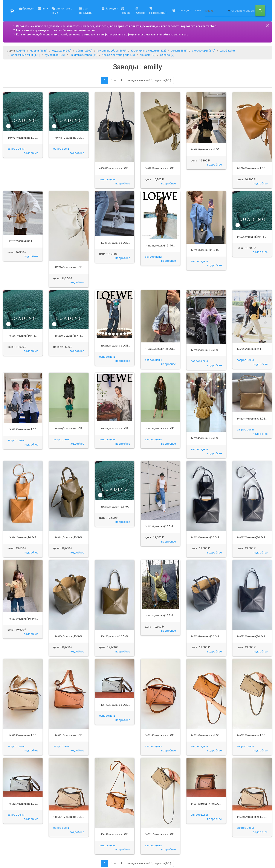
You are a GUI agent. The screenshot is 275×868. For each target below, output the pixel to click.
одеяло (167, 55)
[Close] (267, 25)
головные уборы (112, 51)
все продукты (86, 11)
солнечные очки (26, 55)
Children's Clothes (84, 55)
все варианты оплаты (126, 26)
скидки (126, 11)
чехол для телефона (118, 55)
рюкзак (148, 55)
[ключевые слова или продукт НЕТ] (243, 11)
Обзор (140, 11)
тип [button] (42, 8)
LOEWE (21, 51)
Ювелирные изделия (148, 51)
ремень (179, 51)
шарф (227, 51)
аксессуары (204, 51)
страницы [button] (181, 10)
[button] (31, 153)
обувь (84, 51)
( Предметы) (158, 11)
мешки (39, 51)
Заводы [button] (109, 8)
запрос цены (16, 149)
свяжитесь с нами (62, 11)
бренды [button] (26, 8)
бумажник (55, 55)
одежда (62, 51)
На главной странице (31, 30)
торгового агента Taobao (199, 26)
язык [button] (198, 10)
